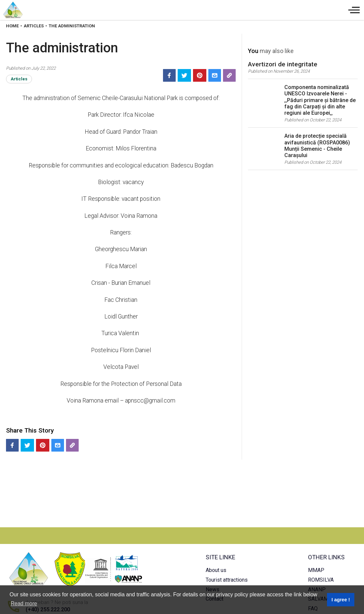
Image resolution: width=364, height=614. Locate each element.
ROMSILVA (321, 580)
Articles (34, 26)
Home (12, 26)
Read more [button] (24, 603)
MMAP (316, 570)
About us (216, 570)
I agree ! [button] (340, 600)
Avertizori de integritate (283, 64)
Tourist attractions (227, 580)
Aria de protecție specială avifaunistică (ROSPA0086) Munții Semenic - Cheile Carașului (317, 146)
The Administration (72, 26)
